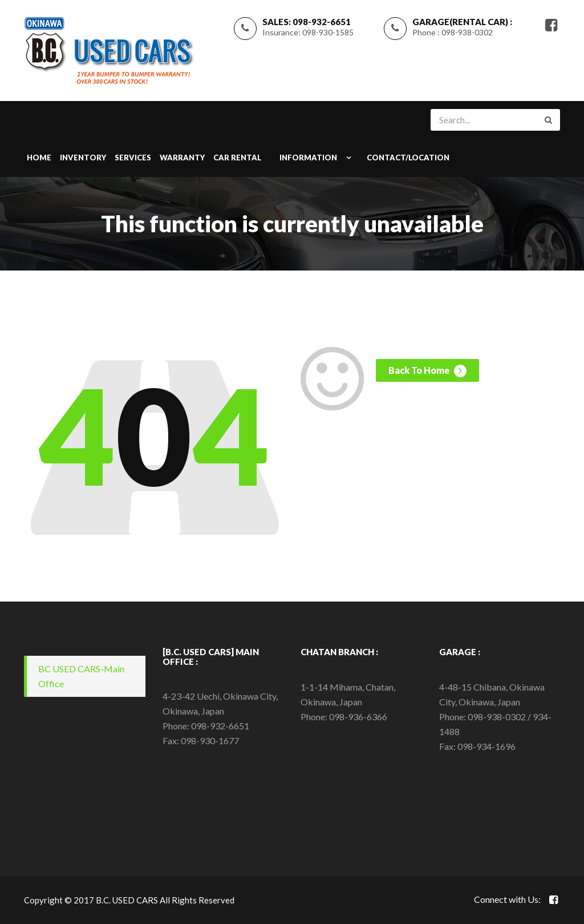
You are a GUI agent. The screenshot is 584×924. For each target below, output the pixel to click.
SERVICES (133, 158)
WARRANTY (182, 158)
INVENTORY (83, 158)
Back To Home (427, 371)
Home (39, 158)
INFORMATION (308, 158)
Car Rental (237, 158)
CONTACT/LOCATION (408, 158)
